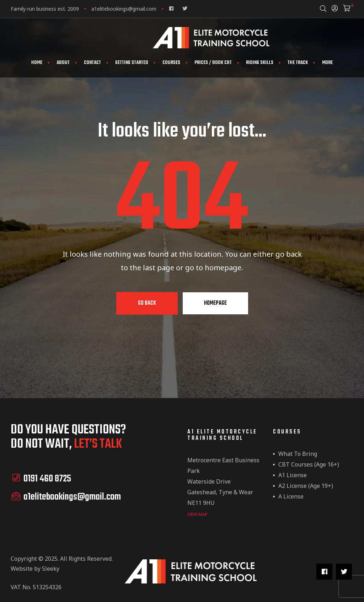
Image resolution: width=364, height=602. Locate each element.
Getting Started (132, 63)
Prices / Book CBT (213, 63)
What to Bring (298, 454)
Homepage (215, 303)
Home (37, 63)
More (327, 63)
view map (197, 514)
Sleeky (51, 568)
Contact (92, 63)
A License (291, 496)
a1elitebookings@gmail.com (124, 9)
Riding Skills (260, 63)
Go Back (147, 303)
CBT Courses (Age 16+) (309, 464)
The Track (298, 63)
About (63, 63)
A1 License (293, 475)
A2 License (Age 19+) (306, 486)
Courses (171, 63)
